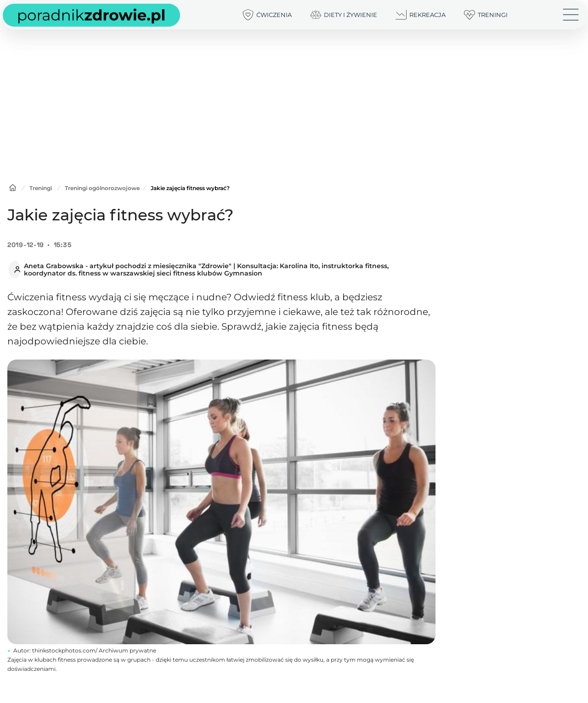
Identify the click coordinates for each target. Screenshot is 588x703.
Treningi (41, 188)
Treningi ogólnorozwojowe (102, 188)
